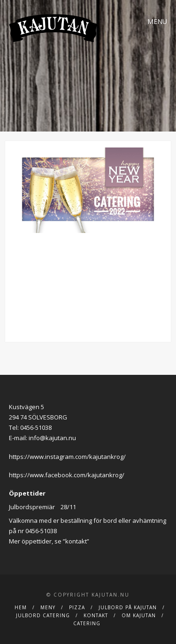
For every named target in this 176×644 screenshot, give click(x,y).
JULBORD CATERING (43, 615)
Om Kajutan (139, 615)
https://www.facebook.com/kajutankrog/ (67, 475)
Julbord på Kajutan (128, 607)
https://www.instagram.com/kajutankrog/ (67, 457)
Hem (21, 607)
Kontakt (96, 615)
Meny (48, 607)
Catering (87, 623)
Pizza (77, 607)
